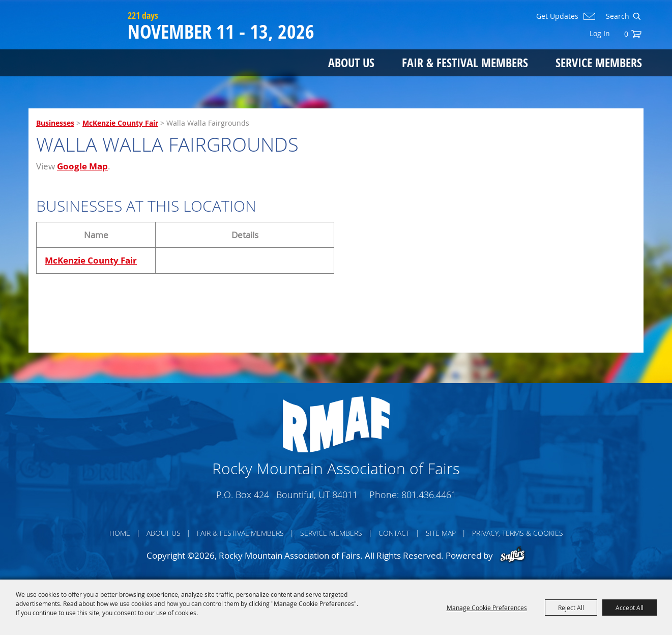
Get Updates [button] (557, 16)
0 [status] (626, 34)
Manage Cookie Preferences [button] (487, 608)
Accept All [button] (630, 608)
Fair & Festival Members (465, 62)
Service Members (599, 62)
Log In (600, 33)
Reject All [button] (571, 608)
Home (120, 533)
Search (637, 16)
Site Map (441, 533)
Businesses (55, 123)
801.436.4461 (429, 495)
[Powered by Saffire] (513, 555)
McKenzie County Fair (120, 123)
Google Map (82, 166)
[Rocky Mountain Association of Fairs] (76, 47)
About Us (351, 62)
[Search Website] (617, 16)
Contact (394, 533)
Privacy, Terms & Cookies (518, 533)
